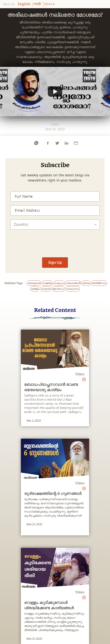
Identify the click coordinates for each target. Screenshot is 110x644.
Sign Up (55, 262)
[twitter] (57, 143)
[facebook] (48, 143)
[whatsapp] (36, 143)
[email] (76, 143)
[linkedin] (66, 143)
